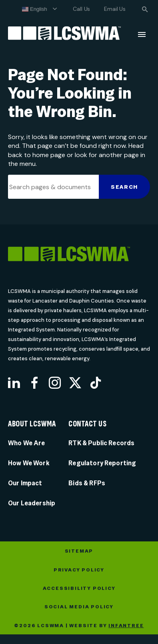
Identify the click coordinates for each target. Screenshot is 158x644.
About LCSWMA (32, 424)
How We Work (29, 463)
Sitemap (79, 551)
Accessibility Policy (79, 588)
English (34, 9)
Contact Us (87, 424)
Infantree (126, 626)
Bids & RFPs (87, 483)
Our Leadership (32, 503)
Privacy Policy (79, 570)
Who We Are (27, 443)
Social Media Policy (79, 607)
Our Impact (25, 483)
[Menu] (142, 34)
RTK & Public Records (101, 443)
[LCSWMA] (79, 255)
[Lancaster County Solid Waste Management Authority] (64, 34)
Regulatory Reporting (102, 463)
